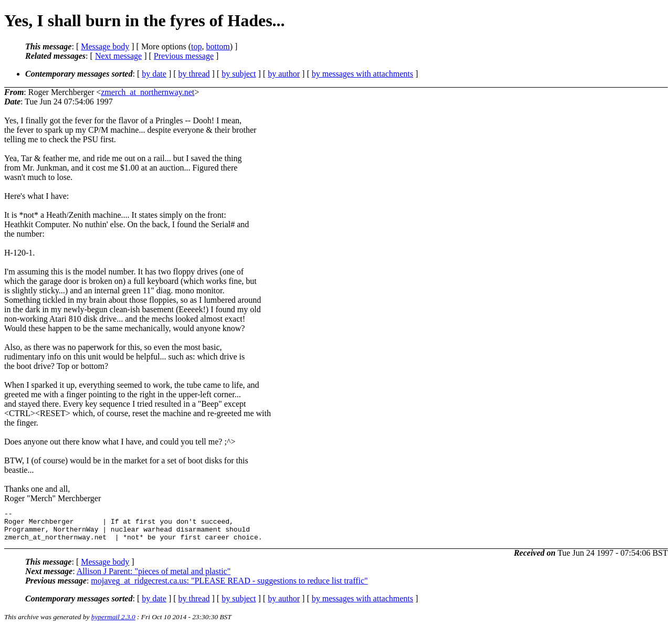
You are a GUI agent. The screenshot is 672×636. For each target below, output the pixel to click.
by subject (239, 74)
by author (284, 74)
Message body (105, 46)
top (196, 46)
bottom (218, 46)
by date (154, 74)
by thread (194, 74)
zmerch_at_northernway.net (148, 92)
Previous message (184, 56)
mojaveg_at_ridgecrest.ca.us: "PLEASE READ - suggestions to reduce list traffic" (229, 587)
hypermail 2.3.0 (113, 623)
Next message (118, 56)
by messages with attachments (363, 74)
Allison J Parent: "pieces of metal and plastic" (154, 577)
